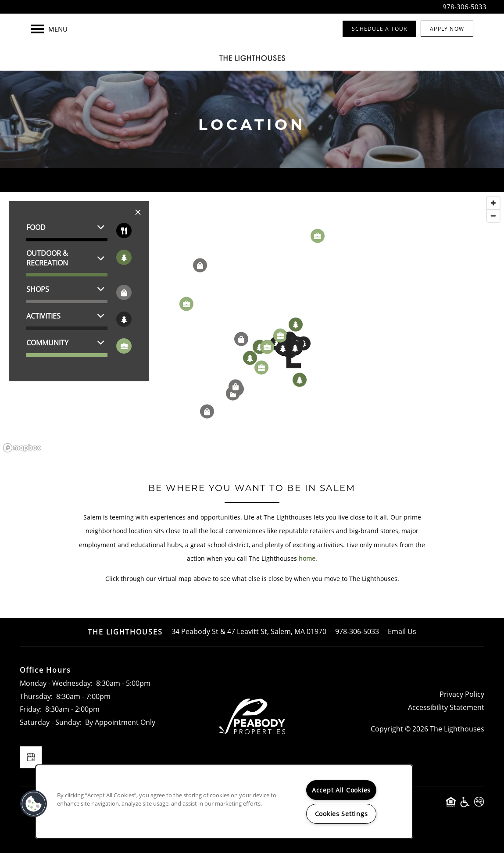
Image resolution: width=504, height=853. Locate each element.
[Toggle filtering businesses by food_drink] (124, 231)
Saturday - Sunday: (51, 722)
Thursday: (36, 696)
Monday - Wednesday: (56, 683)
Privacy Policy (462, 694)
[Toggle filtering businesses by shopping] (124, 292)
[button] (379, 29)
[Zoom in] (493, 203)
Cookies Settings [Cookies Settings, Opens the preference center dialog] (341, 814)
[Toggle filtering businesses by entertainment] (124, 257)
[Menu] (49, 29)
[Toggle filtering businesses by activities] (124, 319)
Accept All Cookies (341, 790)
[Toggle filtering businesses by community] (124, 346)
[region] (252, 324)
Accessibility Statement (446, 707)
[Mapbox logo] (22, 448)
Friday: (31, 709)
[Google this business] (31, 757)
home (307, 558)
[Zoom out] (493, 216)
